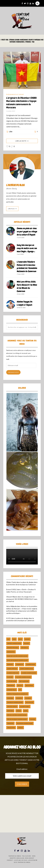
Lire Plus (11, 209)
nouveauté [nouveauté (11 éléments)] (29, 702)
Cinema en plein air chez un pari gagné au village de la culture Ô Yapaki (27, 232)
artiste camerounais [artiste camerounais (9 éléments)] (14, 643)
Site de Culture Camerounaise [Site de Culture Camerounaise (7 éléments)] (17, 715)
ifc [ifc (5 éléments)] (20, 690)
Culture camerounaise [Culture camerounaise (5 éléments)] (23, 677)
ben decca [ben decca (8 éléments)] (25, 648)
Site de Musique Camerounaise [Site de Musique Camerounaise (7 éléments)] (17, 719)
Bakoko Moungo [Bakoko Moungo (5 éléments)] (13, 648)
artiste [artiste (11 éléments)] (27, 639)
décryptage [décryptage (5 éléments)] (29, 686)
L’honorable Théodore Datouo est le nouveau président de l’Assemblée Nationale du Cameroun (27, 267)
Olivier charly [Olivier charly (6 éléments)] (25, 707)
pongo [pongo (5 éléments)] (19, 711)
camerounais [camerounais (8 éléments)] (31, 664)
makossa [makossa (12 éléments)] (10, 698)
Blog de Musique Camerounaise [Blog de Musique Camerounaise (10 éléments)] (17, 660)
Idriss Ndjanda (11, 606)
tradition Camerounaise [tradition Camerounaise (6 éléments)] (25, 723)
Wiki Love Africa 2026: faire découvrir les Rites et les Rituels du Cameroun (27, 286)
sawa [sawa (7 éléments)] (26, 711)
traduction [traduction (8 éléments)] (11, 728)
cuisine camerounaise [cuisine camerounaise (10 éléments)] (29, 673)
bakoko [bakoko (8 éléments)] (27, 643)
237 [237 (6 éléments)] (8, 639)
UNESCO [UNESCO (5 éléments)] (20, 728)
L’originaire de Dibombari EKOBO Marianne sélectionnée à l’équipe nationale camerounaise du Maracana (21, 103)
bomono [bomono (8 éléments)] (10, 664)
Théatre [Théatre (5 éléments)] (33, 719)
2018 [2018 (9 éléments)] (14, 639)
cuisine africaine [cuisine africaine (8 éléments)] (13, 673)
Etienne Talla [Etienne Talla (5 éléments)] (12, 690)
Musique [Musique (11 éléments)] (28, 698)
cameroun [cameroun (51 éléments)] (20, 664)
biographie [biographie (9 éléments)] (11, 652)
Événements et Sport (15, 94)
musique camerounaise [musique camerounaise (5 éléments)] (15, 702)
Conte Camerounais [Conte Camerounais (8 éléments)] (27, 669)
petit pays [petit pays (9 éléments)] (10, 711)
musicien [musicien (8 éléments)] (19, 698)
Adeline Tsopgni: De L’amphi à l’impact (25, 303)
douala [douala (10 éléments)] (20, 686)
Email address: (22, 769)
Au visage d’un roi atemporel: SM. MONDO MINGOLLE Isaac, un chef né (22, 599)
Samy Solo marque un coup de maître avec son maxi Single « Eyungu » (27, 248)
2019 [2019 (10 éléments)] (20, 639)
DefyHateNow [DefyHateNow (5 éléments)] (24, 681)
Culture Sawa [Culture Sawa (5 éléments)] (12, 681)
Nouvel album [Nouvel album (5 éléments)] (12, 707)
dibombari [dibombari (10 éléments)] (11, 686)
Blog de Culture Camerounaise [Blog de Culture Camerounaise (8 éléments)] (17, 656)
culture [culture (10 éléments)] (10, 677)
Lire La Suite (21, 141)
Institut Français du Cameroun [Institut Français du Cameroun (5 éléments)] (17, 694)
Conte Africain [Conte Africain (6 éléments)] (12, 669)
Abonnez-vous (13, 372)
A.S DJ (9, 618)
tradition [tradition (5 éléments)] (10, 723)
